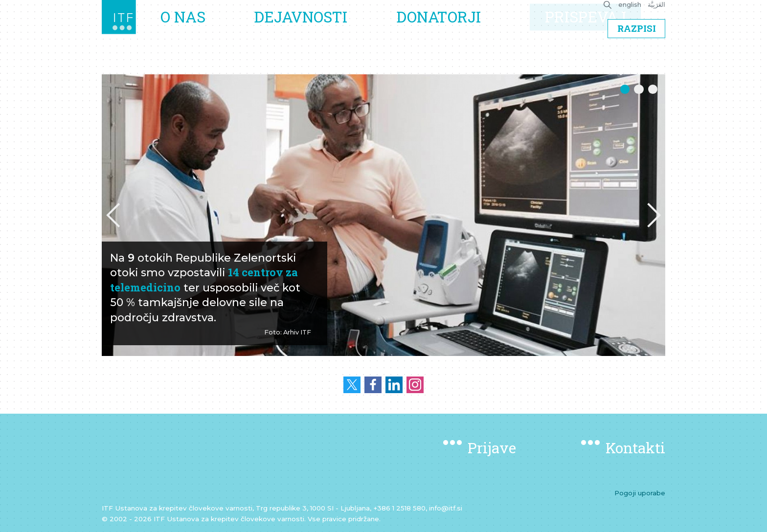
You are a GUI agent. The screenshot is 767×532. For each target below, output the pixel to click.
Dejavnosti (321, 33)
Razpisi (637, 60)
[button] (113, 215)
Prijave (492, 448)
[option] (383, 215)
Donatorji (450, 33)
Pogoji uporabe (640, 493)
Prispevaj (589, 33)
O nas (210, 33)
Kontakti (635, 448)
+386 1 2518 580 (399, 508)
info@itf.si (446, 508)
